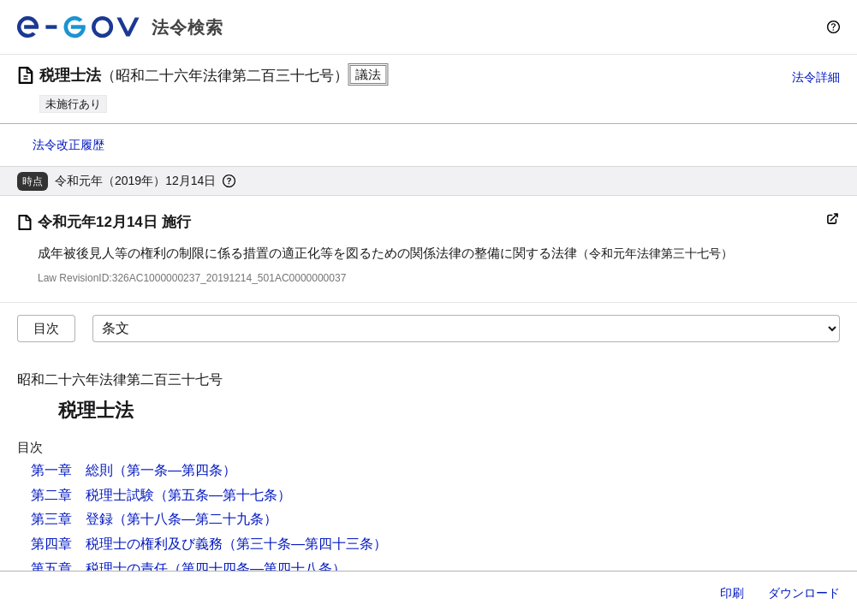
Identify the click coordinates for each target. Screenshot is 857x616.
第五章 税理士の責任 (99, 569)
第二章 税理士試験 (92, 495)
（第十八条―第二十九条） (195, 519)
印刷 (732, 593)
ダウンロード (804, 593)
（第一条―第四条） (175, 470)
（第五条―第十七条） (223, 495)
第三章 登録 (72, 519)
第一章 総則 (72, 470)
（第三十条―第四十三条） (305, 544)
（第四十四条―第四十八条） (257, 569)
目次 (46, 328)
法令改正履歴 (68, 145)
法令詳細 (816, 77)
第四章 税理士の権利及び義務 (127, 544)
